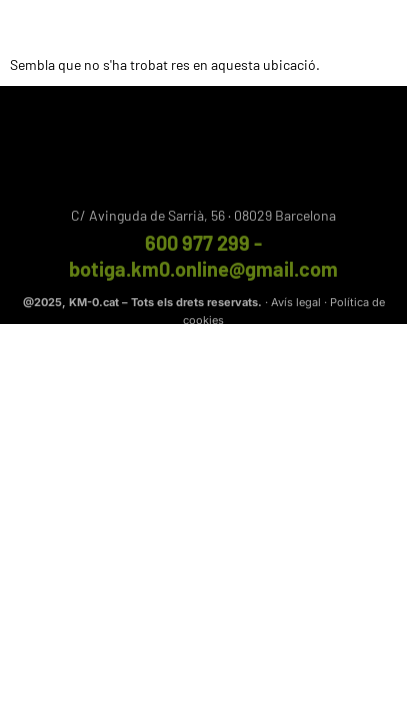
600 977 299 (197, 246)
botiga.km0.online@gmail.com (203, 272)
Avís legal (296, 304)
